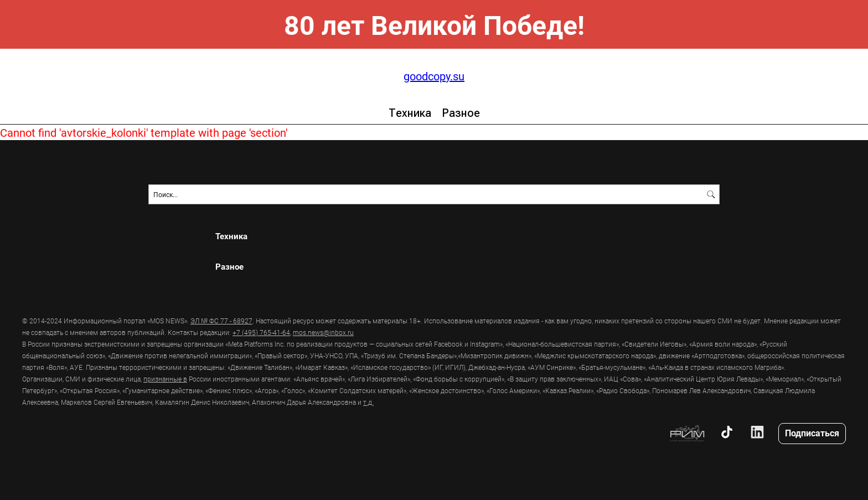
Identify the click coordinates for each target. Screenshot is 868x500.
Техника (410, 113)
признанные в (165, 379)
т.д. (368, 402)
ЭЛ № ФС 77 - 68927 (221, 321)
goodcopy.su (434, 76)
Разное (461, 113)
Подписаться (812, 433)
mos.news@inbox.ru (323, 332)
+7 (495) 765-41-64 (261, 332)
